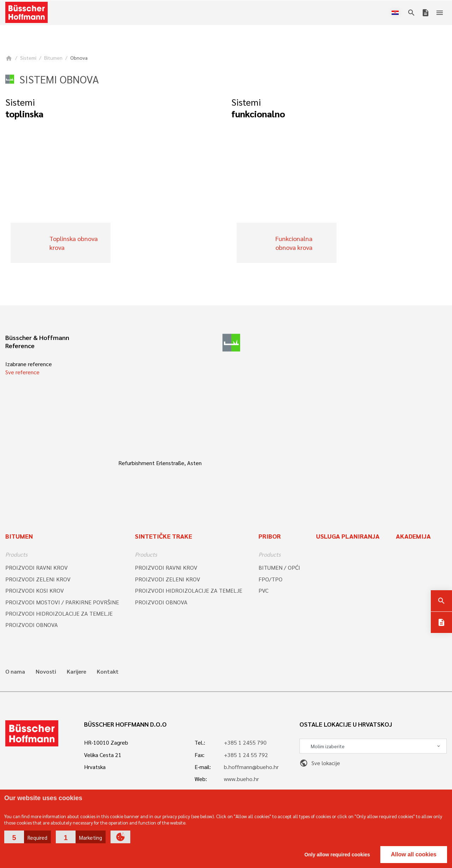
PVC (263, 590)
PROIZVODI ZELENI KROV (38, 579)
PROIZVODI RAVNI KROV (37, 567)
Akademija (413, 536)
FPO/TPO (270, 579)
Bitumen (53, 58)
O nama (15, 671)
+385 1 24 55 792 (246, 755)
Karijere (76, 671)
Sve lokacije (320, 763)
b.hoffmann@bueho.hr (251, 767)
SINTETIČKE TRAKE (163, 536)
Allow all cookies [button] (414, 854)
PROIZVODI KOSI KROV (35, 590)
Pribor (270, 536)
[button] (28, 837)
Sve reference (22, 372)
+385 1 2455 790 (245, 742)
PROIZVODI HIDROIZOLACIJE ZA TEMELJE (59, 613)
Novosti (46, 671)
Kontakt (108, 671)
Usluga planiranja (348, 536)
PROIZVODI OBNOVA (32, 625)
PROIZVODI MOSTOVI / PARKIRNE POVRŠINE (62, 602)
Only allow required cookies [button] (337, 855)
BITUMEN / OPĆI (279, 567)
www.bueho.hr (241, 779)
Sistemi (28, 58)
